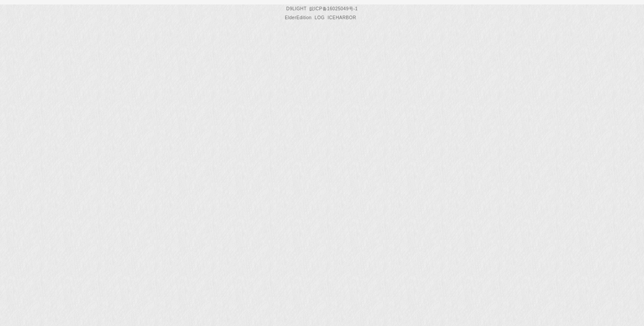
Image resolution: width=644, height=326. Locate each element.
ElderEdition (298, 18)
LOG (320, 18)
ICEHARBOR (342, 18)
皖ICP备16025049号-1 (334, 9)
